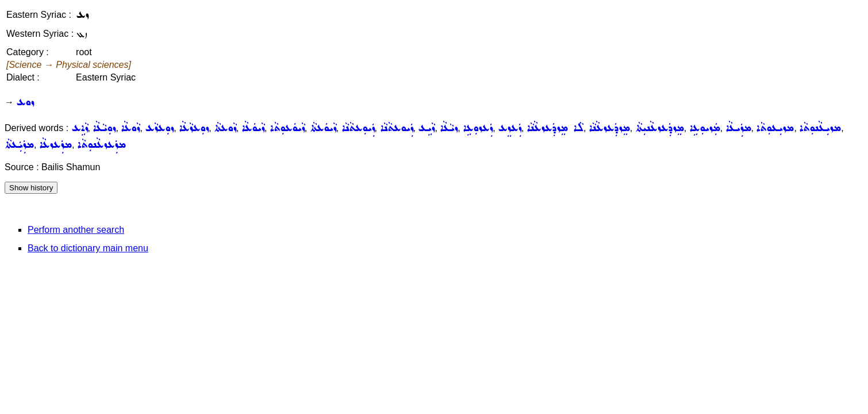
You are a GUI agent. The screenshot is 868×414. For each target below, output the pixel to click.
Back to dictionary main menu (88, 248)
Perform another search (76, 230)
